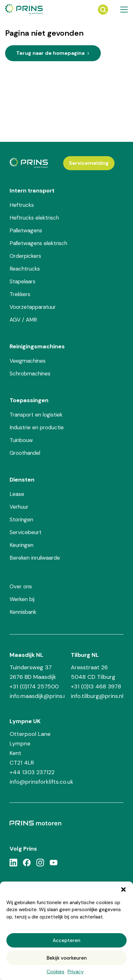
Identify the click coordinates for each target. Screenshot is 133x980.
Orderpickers (25, 256)
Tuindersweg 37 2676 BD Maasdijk (33, 672)
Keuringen (22, 545)
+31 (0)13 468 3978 (96, 686)
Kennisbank (23, 612)
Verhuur (19, 507)
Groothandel (25, 453)
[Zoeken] (103, 10)
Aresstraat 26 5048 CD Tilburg (93, 672)
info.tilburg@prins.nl (97, 696)
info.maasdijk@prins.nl (37, 696)
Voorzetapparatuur (33, 307)
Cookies (55, 972)
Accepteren (66, 940)
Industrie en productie (37, 427)
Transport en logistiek (36, 415)
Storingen (21, 519)
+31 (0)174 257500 (34, 686)
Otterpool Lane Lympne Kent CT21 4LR (30, 748)
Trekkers (20, 294)
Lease (17, 494)
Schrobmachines (30, 374)
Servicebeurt (26, 532)
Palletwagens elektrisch (38, 243)
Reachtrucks (25, 269)
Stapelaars (22, 281)
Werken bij (22, 599)
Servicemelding (89, 163)
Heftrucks (22, 205)
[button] (123, 889)
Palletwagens (26, 230)
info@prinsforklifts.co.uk (41, 782)
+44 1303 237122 (32, 772)
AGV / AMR (23, 320)
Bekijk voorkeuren (67, 958)
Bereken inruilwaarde (35, 558)
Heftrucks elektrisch (34, 218)
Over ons (21, 586)
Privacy (76, 972)
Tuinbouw (21, 440)
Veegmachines (28, 361)
